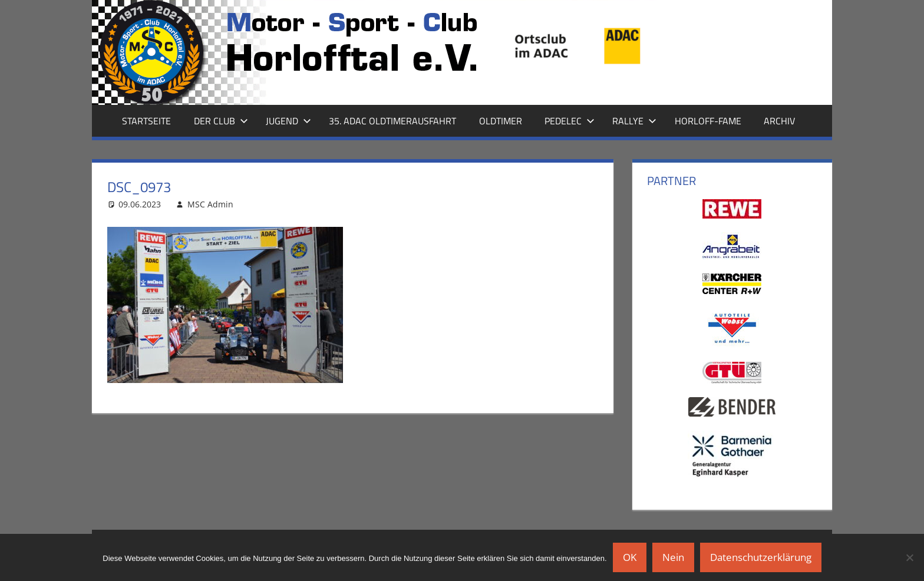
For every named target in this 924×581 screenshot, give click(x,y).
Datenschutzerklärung (761, 557)
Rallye (634, 121)
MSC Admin (210, 204)
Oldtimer (501, 121)
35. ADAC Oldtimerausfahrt (392, 121)
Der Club (221, 121)
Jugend (288, 121)
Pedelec (570, 121)
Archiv (779, 121)
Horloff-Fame (708, 121)
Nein (673, 557)
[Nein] (909, 557)
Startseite (146, 121)
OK (630, 557)
